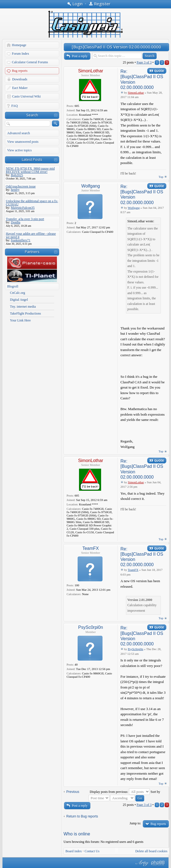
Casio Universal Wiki (26, 96)
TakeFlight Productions (25, 313)
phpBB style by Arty (141, 863)
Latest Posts (32, 159)
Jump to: (135, 823)
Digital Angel (19, 300)
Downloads (20, 79)
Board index (74, 851)
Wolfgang (90, 186)
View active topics (19, 150)
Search (32, 115)
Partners (32, 252)
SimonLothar (91, 71)
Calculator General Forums (30, 62)
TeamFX (91, 548)
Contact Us (92, 851)
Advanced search (19, 133)
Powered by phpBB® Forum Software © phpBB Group (158, 863)
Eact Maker (20, 88)
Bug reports (20, 71)
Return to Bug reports (82, 816)
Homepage (19, 45)
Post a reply (80, 56)
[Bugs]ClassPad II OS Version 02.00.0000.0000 (116, 47)
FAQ (15, 106)
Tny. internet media (23, 307)
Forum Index (20, 54)
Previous (73, 792)
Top (161, 177)
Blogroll (13, 286)
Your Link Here (20, 320)
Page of (144, 62)
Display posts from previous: (120, 792)
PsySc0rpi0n (91, 627)
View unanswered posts (23, 142)
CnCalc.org (18, 293)
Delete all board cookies (151, 851)
